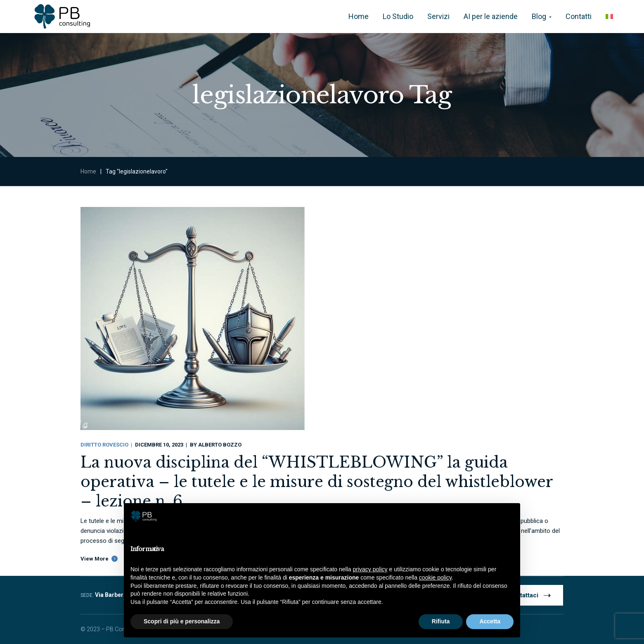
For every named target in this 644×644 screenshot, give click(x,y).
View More (95, 559)
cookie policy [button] (435, 577)
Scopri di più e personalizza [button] (182, 621)
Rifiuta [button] (441, 621)
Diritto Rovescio (104, 445)
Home (88, 171)
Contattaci (530, 595)
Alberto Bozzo (220, 445)
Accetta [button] (490, 621)
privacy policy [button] (370, 569)
